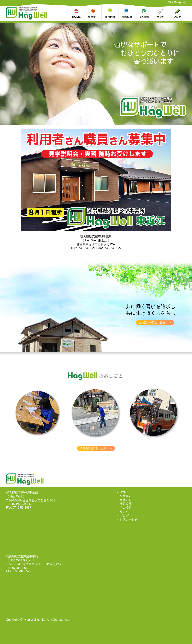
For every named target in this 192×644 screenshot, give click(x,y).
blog (183, 2)
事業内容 (126, 500)
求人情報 (126, 508)
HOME (124, 492)
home (81, 2)
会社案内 (126, 496)
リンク (124, 512)
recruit (148, 2)
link (167, 2)
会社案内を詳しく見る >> (155, 322)
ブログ (124, 516)
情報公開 (126, 504)
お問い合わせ (177, 2)
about (98, 2)
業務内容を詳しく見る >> (96, 448)
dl (134, 2)
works (115, 2)
